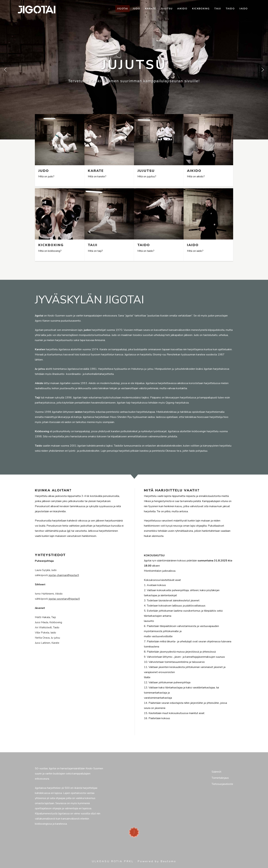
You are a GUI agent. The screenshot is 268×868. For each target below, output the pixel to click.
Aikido (182, 9)
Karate (151, 9)
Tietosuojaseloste (222, 784)
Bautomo (168, 861)
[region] (134, 70)
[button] (5, 70)
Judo (137, 9)
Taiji (218, 9)
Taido (230, 9)
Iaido (244, 9)
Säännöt (216, 772)
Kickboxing (201, 9)
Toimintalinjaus (220, 778)
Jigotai (123, 9)
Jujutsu (167, 9)
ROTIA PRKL (122, 861)
